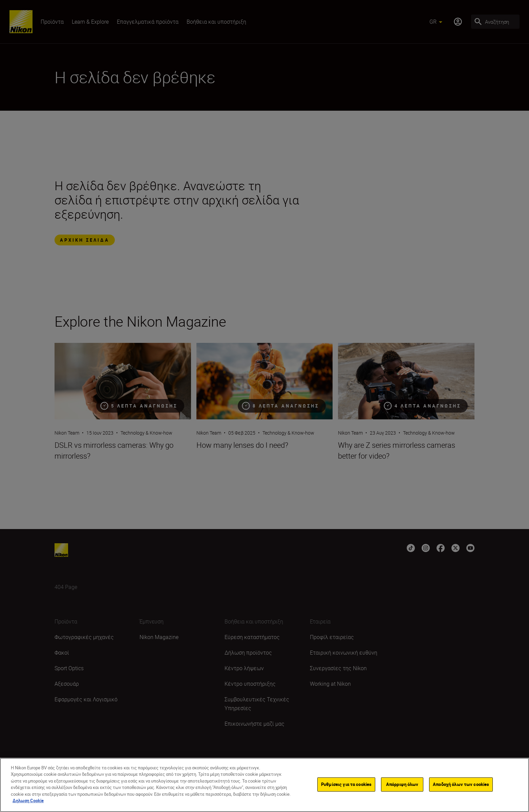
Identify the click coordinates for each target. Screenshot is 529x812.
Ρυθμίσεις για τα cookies (346, 786)
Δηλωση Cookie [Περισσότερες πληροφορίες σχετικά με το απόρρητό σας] (28, 803)
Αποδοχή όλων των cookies (461, 786)
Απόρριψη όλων (402, 786)
